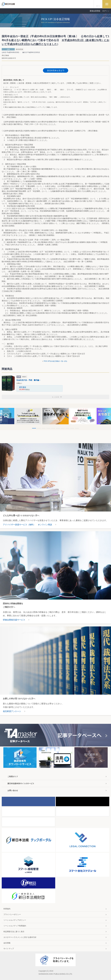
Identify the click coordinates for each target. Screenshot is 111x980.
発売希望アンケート (12, 711)
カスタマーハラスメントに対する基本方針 (20, 937)
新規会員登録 (95, 11)
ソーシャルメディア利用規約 (15, 926)
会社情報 (7, 943)
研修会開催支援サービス (14, 620)
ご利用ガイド (13, 777)
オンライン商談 (45, 525)
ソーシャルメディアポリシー (15, 920)
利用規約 (7, 909)
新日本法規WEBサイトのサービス (21, 784)
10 (77, 428)
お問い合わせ (13, 791)
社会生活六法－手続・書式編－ (29, 380)
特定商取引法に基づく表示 (14, 932)
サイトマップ (9, 949)
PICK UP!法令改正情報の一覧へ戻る (56, 361)
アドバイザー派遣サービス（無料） (19, 525)
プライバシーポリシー (12, 914)
